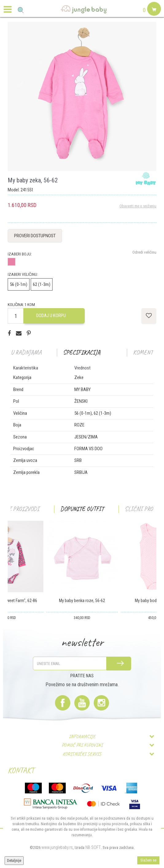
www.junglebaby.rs (57, 847)
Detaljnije (14, 861)
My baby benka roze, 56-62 (82, 601)
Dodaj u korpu (51, 316)
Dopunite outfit (82, 509)
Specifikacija (82, 352)
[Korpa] (153, 16)
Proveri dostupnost (35, 236)
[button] (21, 10)
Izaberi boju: (20, 254)
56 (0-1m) (19, 284)
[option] (82, 96)
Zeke (79, 377)
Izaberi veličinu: (23, 274)
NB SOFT (93, 847)
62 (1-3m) (42, 284)
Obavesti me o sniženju (138, 206)
